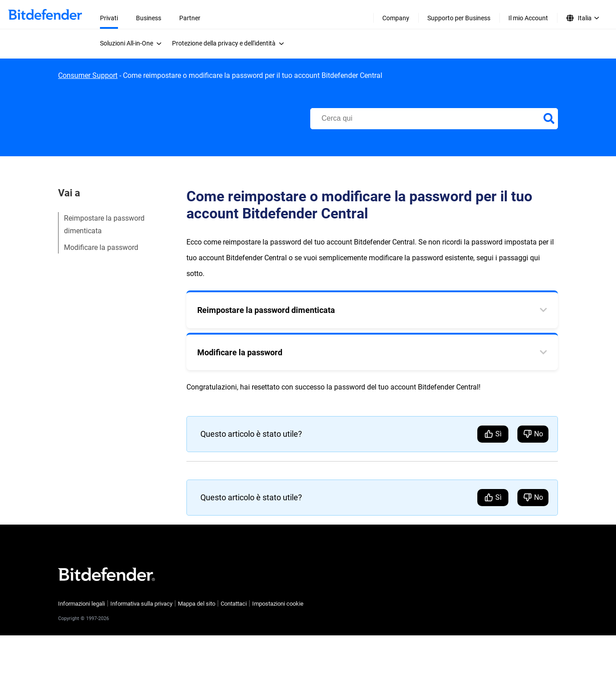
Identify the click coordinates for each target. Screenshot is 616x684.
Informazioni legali (82, 604)
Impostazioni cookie (278, 604)
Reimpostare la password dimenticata (104, 224)
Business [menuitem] (149, 18)
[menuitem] (133, 43)
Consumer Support (88, 75)
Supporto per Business (459, 18)
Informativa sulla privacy (141, 604)
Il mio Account (528, 18)
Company (396, 18)
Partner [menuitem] (190, 18)
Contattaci (234, 604)
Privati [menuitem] (109, 18)
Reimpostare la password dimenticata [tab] (266, 310)
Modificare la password (101, 247)
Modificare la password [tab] (240, 352)
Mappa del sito (197, 604)
